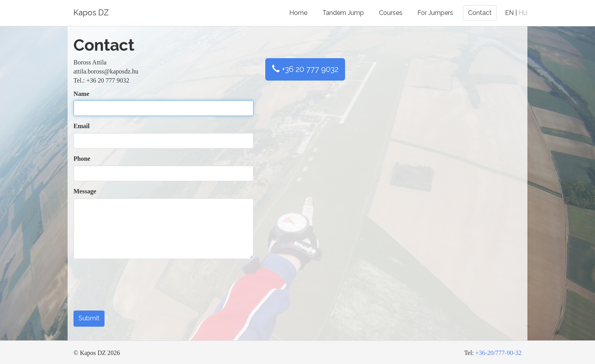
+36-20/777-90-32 (499, 353)
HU (523, 13)
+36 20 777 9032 (305, 69)
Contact (480, 13)
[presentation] (133, 289)
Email (82, 126)
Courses (391, 13)
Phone (82, 159)
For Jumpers (435, 13)
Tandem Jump (343, 13)
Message (85, 191)
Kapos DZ (91, 13)
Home (298, 13)
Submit (89, 318)
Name (81, 94)
